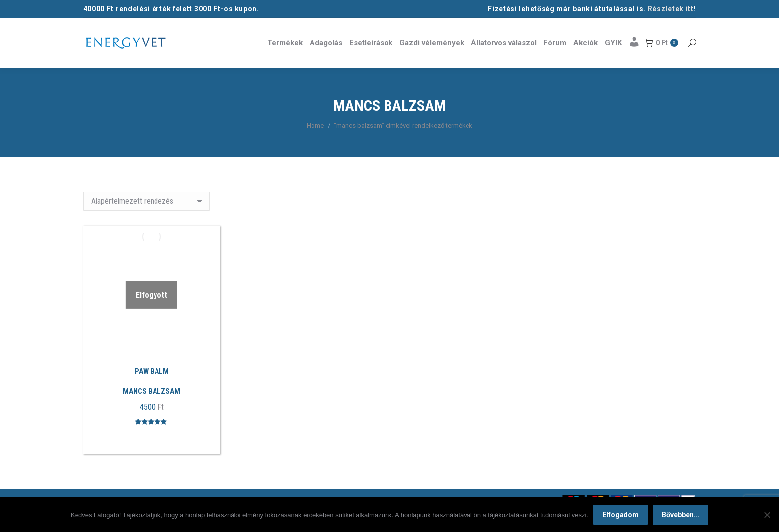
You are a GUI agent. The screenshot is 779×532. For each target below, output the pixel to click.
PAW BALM (152, 371)
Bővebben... (681, 515)
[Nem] (767, 515)
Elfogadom (621, 515)
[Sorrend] (147, 201)
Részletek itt (671, 9)
